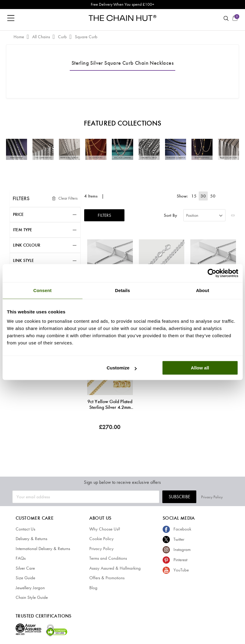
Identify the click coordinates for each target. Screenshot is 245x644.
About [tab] (203, 290)
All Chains (42, 37)
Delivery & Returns (31, 539)
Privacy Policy (222, 497)
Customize (122, 368)
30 (204, 196)
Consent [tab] (43, 290)
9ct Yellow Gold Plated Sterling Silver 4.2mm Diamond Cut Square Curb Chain (110, 404)
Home (19, 37)
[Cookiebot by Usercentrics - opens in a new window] (212, 273)
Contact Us (25, 529)
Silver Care (25, 568)
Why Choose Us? (105, 529)
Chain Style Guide (32, 597)
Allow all (200, 368)
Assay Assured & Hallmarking (115, 568)
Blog (93, 588)
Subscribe (189, 497)
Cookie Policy (101, 539)
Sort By (170, 215)
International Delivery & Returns (43, 549)
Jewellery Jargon (30, 588)
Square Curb (86, 37)
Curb (63, 37)
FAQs (21, 558)
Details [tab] (123, 290)
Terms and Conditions (108, 558)
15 (195, 196)
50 (213, 196)
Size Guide (25, 578)
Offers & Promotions (107, 578)
